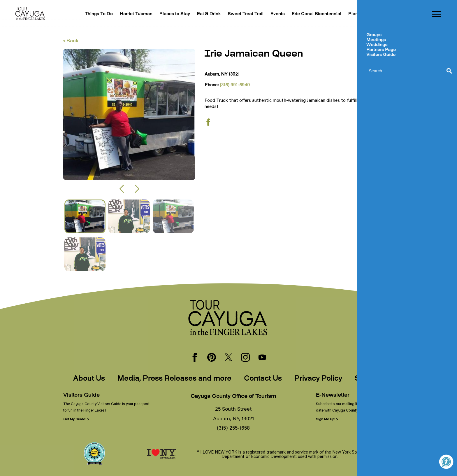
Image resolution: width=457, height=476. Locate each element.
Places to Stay (158, 14)
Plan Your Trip (360, 14)
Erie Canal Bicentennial (311, 14)
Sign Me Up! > (327, 419)
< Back (71, 41)
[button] (121, 189)
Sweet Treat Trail (234, 14)
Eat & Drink (194, 14)
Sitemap (369, 379)
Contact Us (263, 379)
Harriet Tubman (116, 14)
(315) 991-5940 (235, 84)
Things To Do (76, 14)
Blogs (390, 14)
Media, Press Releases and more (174, 379)
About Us (89, 379)
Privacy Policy (318, 379)
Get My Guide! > (76, 419)
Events (269, 14)
